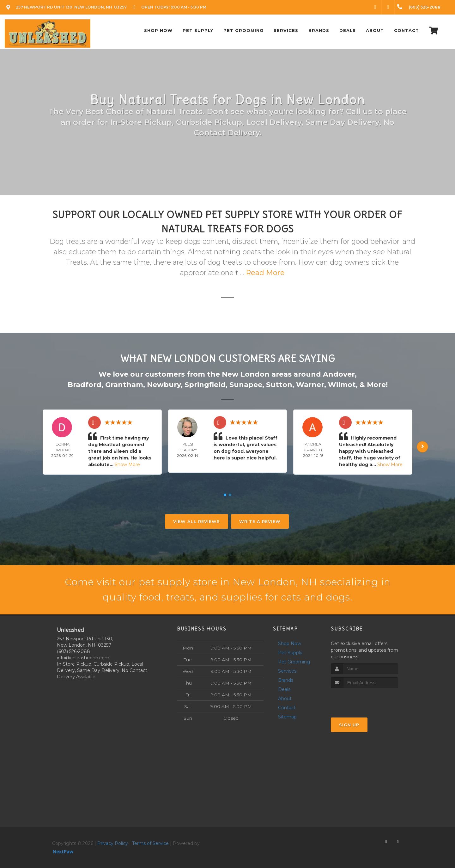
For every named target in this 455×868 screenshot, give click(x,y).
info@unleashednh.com (83, 658)
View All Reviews (197, 521)
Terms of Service (150, 843)
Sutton (279, 385)
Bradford (85, 385)
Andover (339, 374)
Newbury (164, 385)
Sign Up (349, 725)
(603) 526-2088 (73, 651)
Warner (310, 385)
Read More (265, 273)
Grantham (124, 385)
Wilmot (342, 385)
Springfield (205, 385)
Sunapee (246, 385)
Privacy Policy (113, 843)
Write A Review (260, 521)
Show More (127, 465)
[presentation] (364, 700)
